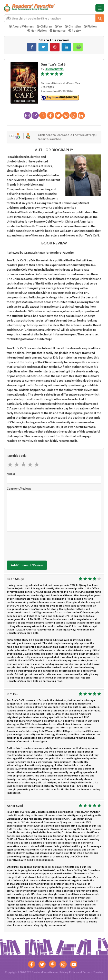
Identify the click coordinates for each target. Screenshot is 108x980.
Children (44, 26)
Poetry (75, 30)
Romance (57, 30)
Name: (11, 474)
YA (58, 26)
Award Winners (21, 26)
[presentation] (46, 545)
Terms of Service (93, 972)
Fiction (90, 26)
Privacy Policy (68, 972)
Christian (73, 26)
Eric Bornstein (54, 69)
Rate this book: (17, 456)
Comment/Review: (19, 488)
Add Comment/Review (27, 565)
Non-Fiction (37, 30)
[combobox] (54, 18)
